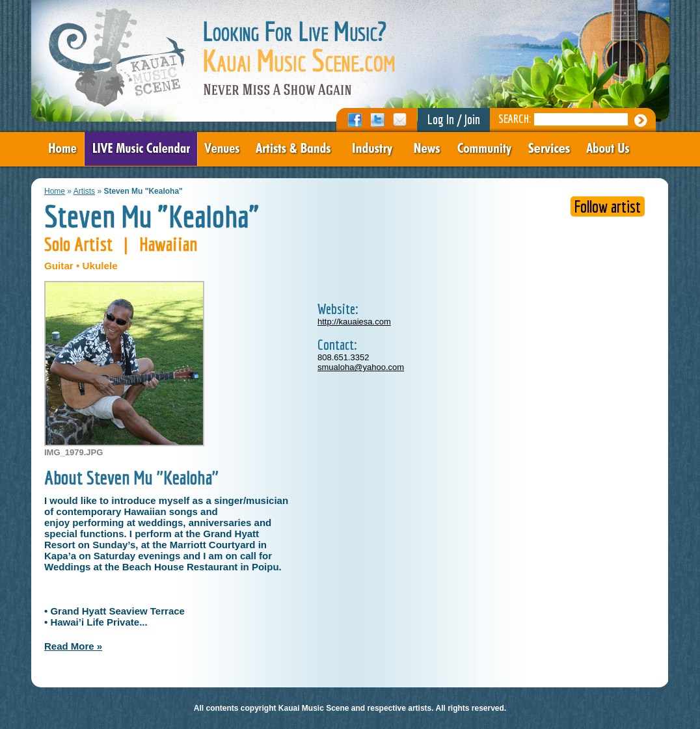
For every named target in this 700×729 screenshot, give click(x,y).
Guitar (59, 266)
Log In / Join (454, 119)
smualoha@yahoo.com (361, 367)
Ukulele (100, 266)
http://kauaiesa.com (354, 322)
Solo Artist (78, 244)
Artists (84, 191)
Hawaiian (168, 244)
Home (55, 191)
